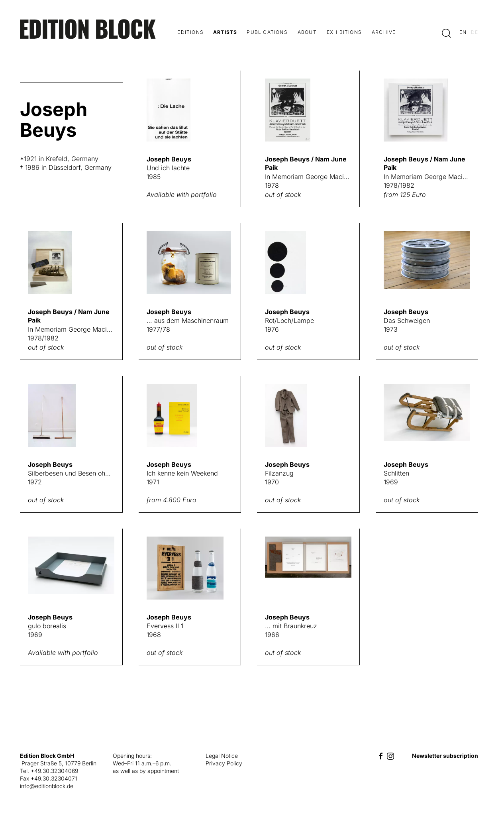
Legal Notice (222, 756)
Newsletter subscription (445, 756)
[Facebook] (381, 756)
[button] (446, 33)
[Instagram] (390, 756)
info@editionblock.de (47, 786)
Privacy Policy (224, 763)
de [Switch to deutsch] (475, 32)
